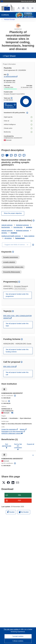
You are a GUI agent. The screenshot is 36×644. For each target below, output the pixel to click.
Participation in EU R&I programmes (13, 431)
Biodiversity (18, 132)
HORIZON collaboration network (12, 433)
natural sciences (7, 225)
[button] (23, 8)
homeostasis (20, 238)
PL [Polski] (24, 155)
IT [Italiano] (20, 155)
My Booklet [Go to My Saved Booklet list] (24, 512)
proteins (29, 227)
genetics (4, 233)
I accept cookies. (18, 636)
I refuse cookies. (18, 641)
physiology (8, 238)
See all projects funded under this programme (17, 295)
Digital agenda (18, 117)
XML (20, 495)
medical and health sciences (11, 236)
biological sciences (22, 225)
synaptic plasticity (9, 262)
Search (28, 8)
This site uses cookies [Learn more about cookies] (11, 629)
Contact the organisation (10, 429)
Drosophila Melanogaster (12, 272)
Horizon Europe (9, 19)
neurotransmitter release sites (13, 267)
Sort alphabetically (7, 445)
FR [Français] (16, 155)
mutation (14, 233)
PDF (20, 500)
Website (23, 429)
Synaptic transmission (11, 257)
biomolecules (18, 227)
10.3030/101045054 (10, 77)
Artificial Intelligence (18, 124)
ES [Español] (11, 155)
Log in (19, 8)
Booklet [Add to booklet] (11, 512)
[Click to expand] (33, 455)
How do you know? (28, 1)
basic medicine (29, 236)
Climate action (18, 128)
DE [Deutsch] (3, 155)
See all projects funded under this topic (17, 325)
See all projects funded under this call (17, 373)
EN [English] (7, 155)
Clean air (18, 121)
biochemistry (6, 227)
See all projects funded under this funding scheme (17, 351)
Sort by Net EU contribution (18, 446)
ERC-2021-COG (9, 367)
